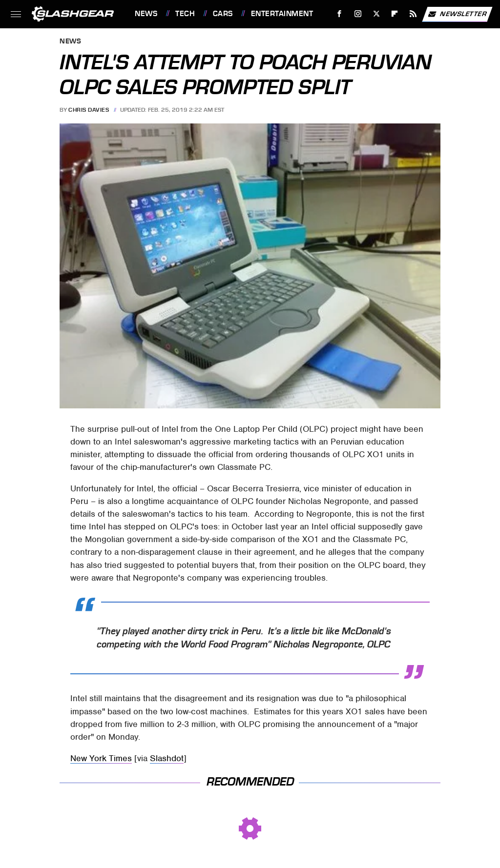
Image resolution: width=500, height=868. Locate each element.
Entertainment (282, 14)
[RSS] (413, 14)
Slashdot (167, 758)
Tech (185, 14)
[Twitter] (376, 14)
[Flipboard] (395, 14)
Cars (223, 14)
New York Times (101, 758)
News (146, 14)
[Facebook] (340, 14)
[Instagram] (358, 14)
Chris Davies (89, 110)
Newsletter (457, 14)
